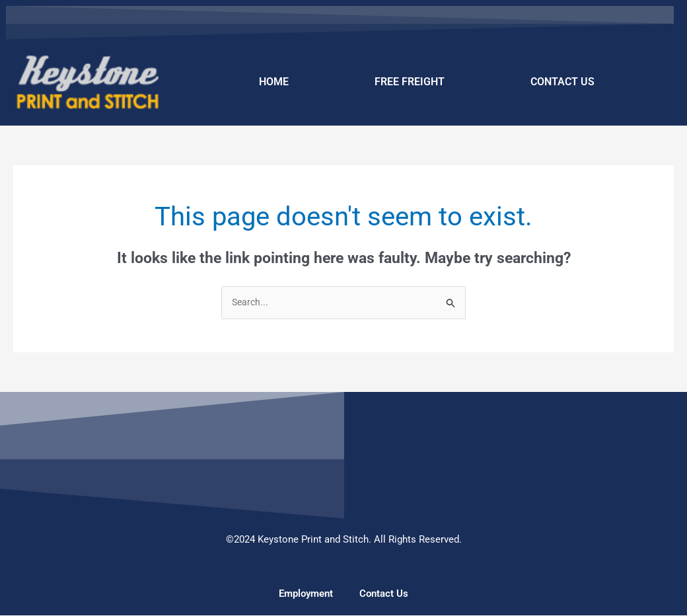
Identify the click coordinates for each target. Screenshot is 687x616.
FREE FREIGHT (410, 82)
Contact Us (384, 594)
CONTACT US (562, 82)
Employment (306, 594)
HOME (274, 82)
